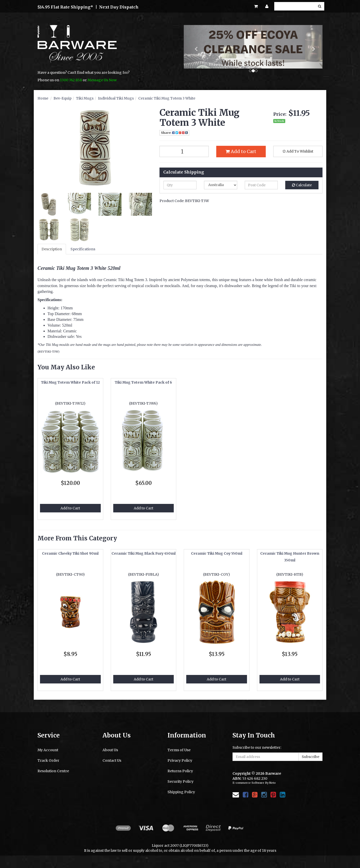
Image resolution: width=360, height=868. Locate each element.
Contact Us (112, 760)
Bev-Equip (62, 98)
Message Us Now (102, 80)
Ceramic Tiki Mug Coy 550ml (217, 553)
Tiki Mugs (85, 98)
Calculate (302, 185)
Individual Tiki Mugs (116, 98)
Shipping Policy (181, 792)
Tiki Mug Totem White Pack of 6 (143, 382)
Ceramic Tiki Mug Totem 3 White (167, 98)
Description (52, 249)
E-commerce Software (248, 783)
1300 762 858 (71, 80)
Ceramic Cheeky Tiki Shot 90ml (70, 553)
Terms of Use (179, 750)
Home (43, 98)
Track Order (48, 760)
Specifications (83, 249)
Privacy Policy (180, 760)
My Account (48, 750)
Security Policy (180, 781)
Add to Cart (241, 151)
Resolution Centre (53, 771)
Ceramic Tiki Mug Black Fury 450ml (143, 553)
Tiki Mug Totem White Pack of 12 (70, 382)
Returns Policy (180, 771)
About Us (110, 750)
